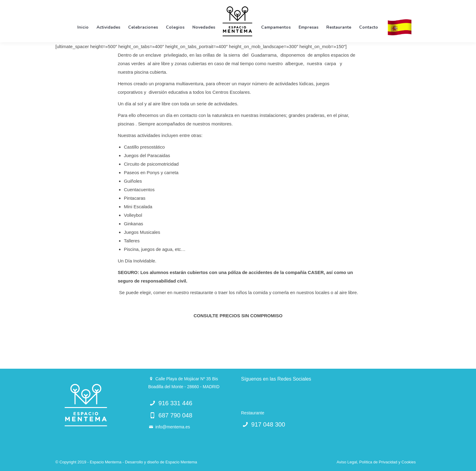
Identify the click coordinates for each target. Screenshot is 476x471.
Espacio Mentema (181, 462)
